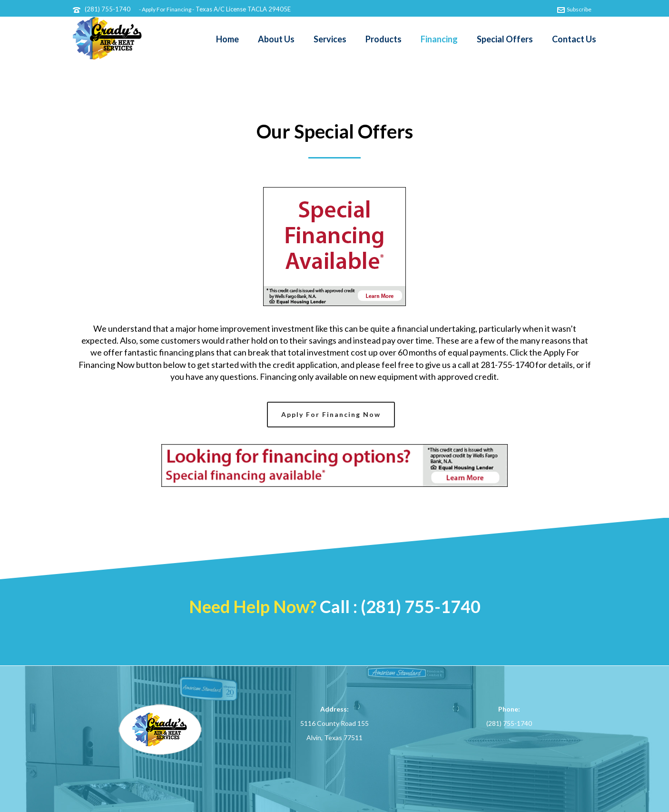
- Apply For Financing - (167, 9)
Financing (439, 39)
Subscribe (574, 9)
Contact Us (574, 39)
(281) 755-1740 (108, 9)
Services (330, 39)
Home (227, 39)
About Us (276, 39)
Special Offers (505, 39)
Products (384, 39)
